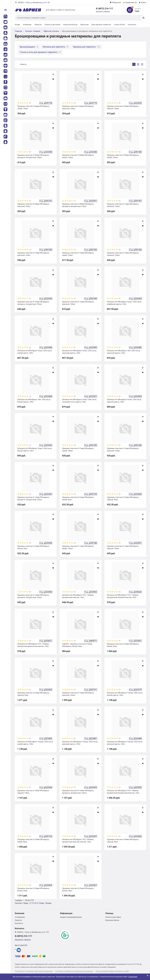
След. (42, 903)
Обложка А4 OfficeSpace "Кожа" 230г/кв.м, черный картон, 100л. (124, 401)
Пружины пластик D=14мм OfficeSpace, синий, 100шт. (78, 547)
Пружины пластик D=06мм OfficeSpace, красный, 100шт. (78, 107)
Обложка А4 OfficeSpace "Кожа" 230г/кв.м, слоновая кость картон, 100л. (79, 401)
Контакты (132, 25)
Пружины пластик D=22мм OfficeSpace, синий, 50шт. (78, 498)
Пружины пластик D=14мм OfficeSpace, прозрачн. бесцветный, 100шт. (33, 596)
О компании (20, 917)
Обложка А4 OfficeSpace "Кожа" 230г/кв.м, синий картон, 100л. (35, 352)
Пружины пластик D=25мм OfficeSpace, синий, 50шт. (33, 841)
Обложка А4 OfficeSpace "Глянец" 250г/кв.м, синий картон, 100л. (35, 743)
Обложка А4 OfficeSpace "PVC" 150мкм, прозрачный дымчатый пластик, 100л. (33, 645)
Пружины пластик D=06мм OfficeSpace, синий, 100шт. (33, 107)
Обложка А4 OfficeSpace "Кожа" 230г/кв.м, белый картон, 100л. (35, 449)
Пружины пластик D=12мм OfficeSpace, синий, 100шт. (78, 449)
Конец (49, 903)
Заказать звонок (103, 12)
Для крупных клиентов (101, 25)
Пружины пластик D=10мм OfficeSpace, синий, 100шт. (78, 254)
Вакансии (85, 25)
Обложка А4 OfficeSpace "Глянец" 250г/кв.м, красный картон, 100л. (80, 743)
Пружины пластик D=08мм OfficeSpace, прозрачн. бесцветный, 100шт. (78, 205)
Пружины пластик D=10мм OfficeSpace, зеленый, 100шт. (123, 254)
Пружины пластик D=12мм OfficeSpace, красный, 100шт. (123, 449)
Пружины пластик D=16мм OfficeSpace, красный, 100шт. (78, 694)
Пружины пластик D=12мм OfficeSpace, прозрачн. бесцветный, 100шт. (33, 498)
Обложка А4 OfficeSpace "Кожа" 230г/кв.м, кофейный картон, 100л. (124, 303)
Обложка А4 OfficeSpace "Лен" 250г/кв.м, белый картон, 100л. (34, 401)
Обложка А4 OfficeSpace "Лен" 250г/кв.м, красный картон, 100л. (123, 352)
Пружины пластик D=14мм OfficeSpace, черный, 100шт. (123, 547)
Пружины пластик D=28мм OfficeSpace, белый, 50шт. (33, 889)
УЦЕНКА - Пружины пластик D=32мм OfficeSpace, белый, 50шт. (77, 645)
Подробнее (133, 977)
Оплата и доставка (53, 25)
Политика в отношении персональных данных (34, 971)
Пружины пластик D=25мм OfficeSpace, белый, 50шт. (123, 645)
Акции (17, 25)
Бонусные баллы (70, 25)
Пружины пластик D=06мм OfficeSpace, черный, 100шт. (123, 107)
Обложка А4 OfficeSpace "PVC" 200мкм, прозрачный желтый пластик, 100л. (78, 841)
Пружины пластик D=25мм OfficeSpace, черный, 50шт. (33, 694)
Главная (18, 31)
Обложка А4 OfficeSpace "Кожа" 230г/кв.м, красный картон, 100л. (79, 352)
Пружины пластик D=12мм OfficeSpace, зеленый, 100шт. (123, 205)
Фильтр (23, 64)
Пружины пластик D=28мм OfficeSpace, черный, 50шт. (123, 841)
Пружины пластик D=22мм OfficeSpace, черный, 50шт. (123, 498)
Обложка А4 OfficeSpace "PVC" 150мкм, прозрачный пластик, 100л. (78, 596)
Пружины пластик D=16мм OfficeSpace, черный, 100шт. (33, 792)
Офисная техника (51, 31)
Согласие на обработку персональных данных (74, 971)
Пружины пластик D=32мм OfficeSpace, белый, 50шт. (78, 889)
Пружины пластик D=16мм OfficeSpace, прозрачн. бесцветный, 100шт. (78, 792)
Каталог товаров (33, 31)
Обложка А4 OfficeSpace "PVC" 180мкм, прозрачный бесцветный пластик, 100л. (123, 792)
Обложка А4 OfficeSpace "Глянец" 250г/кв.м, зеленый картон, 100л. (125, 743)
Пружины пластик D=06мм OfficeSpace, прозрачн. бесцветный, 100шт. (33, 156)
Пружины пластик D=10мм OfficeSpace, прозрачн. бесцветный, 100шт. (33, 303)
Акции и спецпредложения (71, 917)
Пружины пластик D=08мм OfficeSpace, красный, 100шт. (33, 205)
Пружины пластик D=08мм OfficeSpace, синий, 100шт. (123, 156)
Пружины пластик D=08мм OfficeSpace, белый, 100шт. (78, 156)
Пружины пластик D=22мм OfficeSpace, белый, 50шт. (33, 547)
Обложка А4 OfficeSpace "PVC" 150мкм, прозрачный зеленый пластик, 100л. (123, 596)
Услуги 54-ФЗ (119, 25)
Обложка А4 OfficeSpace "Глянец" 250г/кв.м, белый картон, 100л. (125, 694)
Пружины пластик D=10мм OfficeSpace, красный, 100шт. (33, 254)
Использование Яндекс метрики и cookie (112, 971)
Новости (38, 25)
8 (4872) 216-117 (104, 8)
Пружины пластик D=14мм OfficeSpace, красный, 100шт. (78, 303)
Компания (27, 25)
